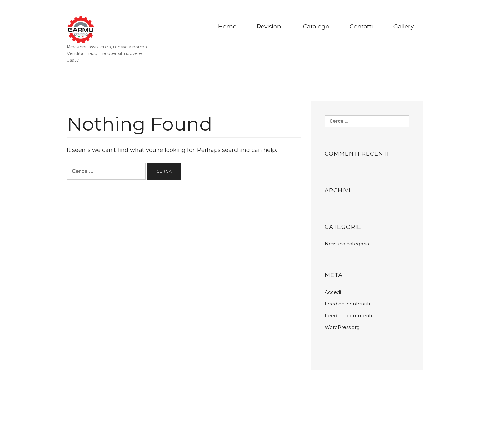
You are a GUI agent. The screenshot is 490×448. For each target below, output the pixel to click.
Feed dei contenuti (347, 304)
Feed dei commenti (348, 316)
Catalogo (316, 26)
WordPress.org (342, 327)
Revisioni (270, 26)
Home (227, 26)
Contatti (361, 26)
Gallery (404, 26)
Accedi (333, 292)
